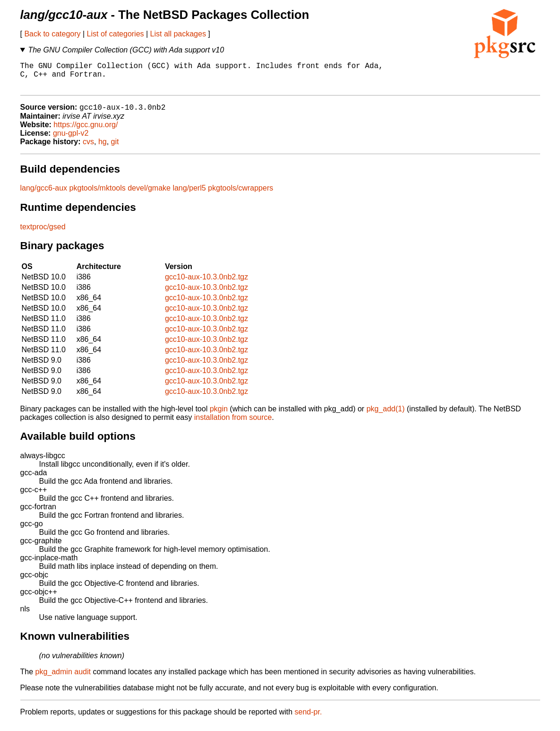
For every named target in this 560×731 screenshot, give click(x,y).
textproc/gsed (43, 234)
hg (103, 149)
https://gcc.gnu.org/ (86, 132)
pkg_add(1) (385, 416)
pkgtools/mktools (98, 195)
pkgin (219, 416)
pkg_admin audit (63, 679)
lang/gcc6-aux (44, 195)
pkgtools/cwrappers (241, 195)
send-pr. (308, 719)
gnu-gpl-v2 (71, 140)
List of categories (116, 34)
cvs (88, 149)
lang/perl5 (189, 195)
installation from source (233, 424)
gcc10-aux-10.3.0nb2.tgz (207, 284)
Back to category (52, 34)
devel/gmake (149, 195)
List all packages (178, 34)
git (115, 149)
